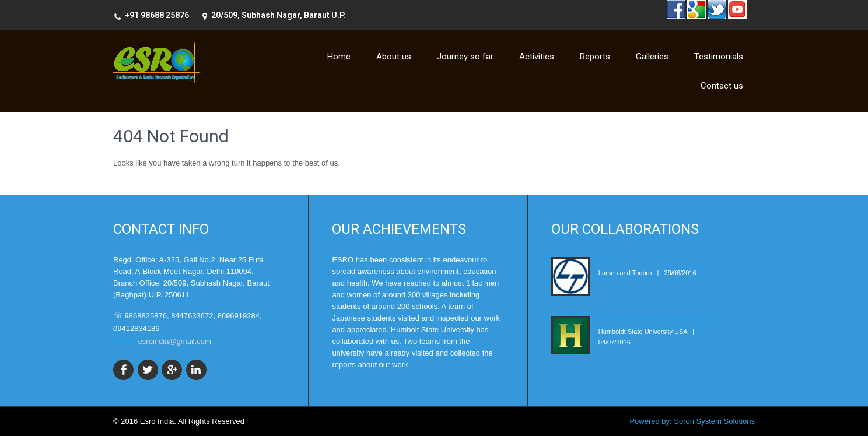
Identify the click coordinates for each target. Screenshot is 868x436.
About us (394, 57)
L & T (607, 259)
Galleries (652, 57)
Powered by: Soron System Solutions (692, 421)
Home (339, 57)
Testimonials (719, 57)
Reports (595, 57)
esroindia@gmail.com (175, 341)
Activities (537, 57)
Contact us (722, 86)
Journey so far (465, 57)
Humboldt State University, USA (652, 318)
